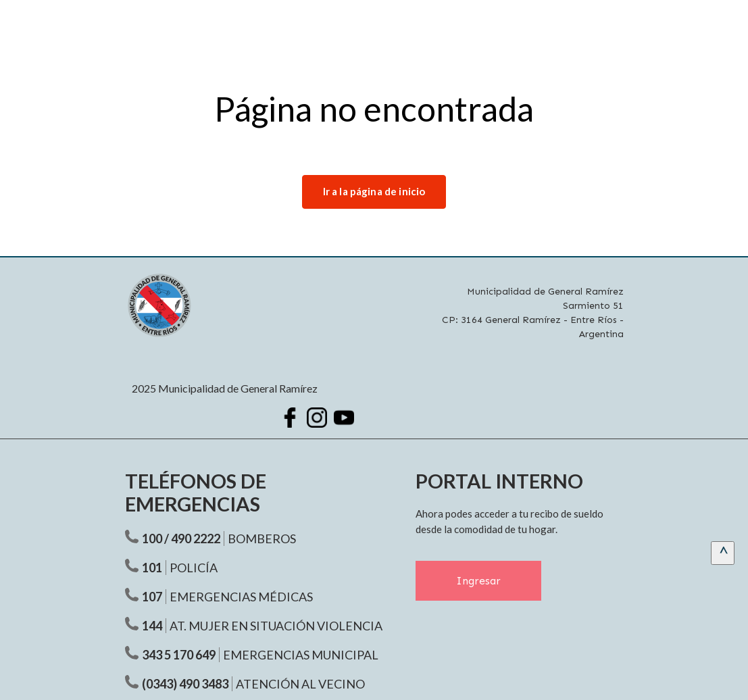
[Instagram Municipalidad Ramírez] (317, 418)
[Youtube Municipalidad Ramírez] (344, 418)
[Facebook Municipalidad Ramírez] (290, 418)
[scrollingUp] (723, 553)
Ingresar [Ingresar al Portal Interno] (478, 581)
